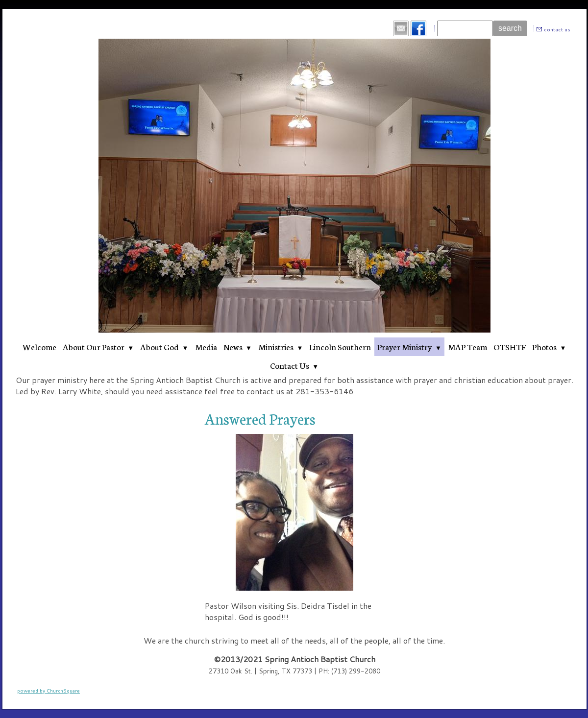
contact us (557, 29)
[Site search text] (465, 28)
